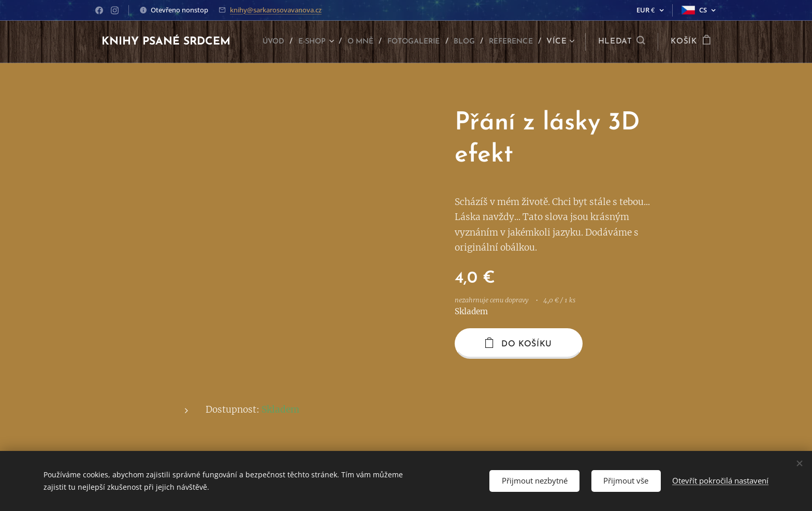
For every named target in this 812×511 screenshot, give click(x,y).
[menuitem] (314, 42)
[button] (622, 42)
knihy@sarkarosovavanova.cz (276, 10)
